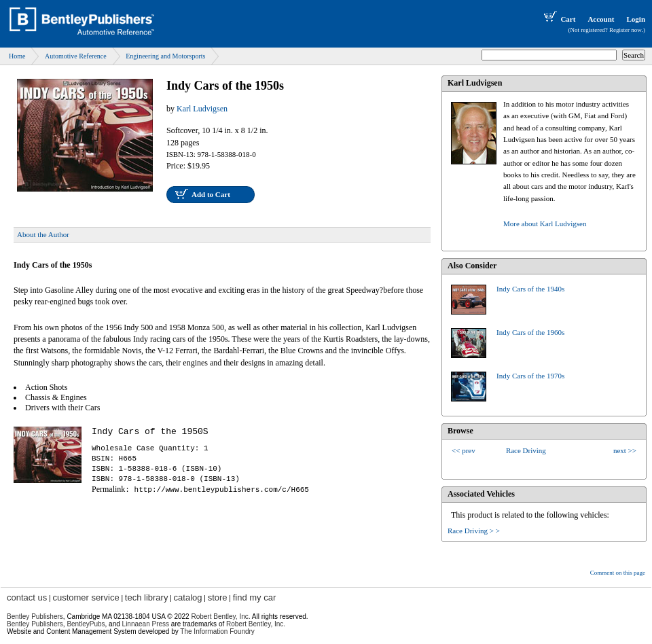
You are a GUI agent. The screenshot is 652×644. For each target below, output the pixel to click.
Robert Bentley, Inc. (256, 624)
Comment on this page (618, 573)
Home (17, 56)
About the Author (43, 234)
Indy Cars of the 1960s (530, 332)
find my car (255, 597)
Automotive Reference (76, 56)
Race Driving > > (474, 531)
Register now (626, 30)
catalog (188, 597)
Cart (558, 19)
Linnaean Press (146, 624)
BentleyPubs (86, 624)
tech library (147, 597)
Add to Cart (211, 194)
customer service (86, 597)
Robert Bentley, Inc (219, 616)
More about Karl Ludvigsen (545, 223)
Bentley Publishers (35, 616)
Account (601, 19)
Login (636, 19)
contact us (27, 597)
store (218, 597)
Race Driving (526, 450)
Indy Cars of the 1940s (530, 289)
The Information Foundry (217, 631)
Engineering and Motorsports (165, 56)
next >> (625, 450)
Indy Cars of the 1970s (530, 376)
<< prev (464, 450)
